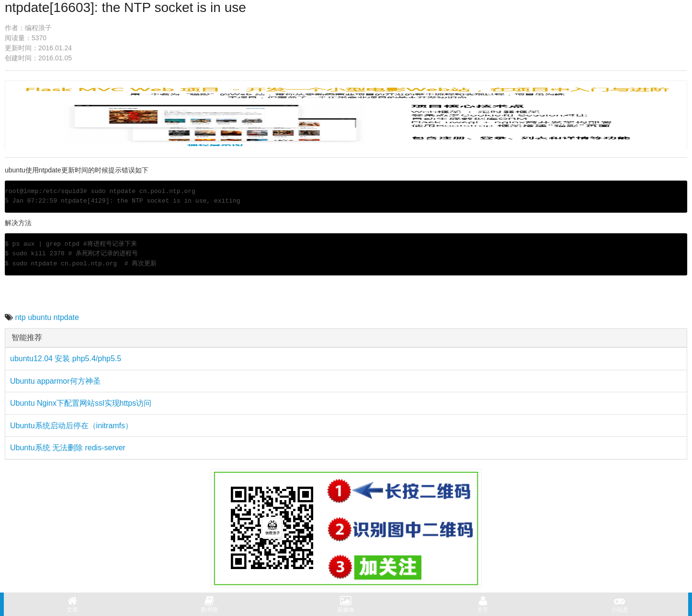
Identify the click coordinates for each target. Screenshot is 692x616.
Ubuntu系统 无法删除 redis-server (68, 448)
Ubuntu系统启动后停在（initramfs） (71, 426)
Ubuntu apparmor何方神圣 (55, 381)
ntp (20, 317)
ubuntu (40, 317)
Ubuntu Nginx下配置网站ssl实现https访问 (81, 403)
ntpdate (66, 317)
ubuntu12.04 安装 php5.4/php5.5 (66, 359)
